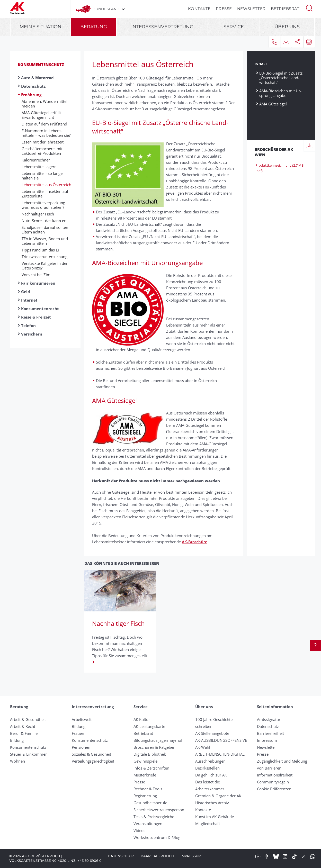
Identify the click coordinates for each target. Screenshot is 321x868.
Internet (29, 300)
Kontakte (199, 9)
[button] (309, 8)
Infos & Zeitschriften (151, 768)
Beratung (94, 27)
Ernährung (31, 95)
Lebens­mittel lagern (39, 167)
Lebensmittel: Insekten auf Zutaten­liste (45, 194)
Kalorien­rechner (36, 160)
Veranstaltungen (148, 824)
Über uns (287, 27)
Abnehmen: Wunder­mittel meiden (44, 104)
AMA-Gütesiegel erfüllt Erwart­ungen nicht (41, 115)
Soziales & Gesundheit (91, 754)
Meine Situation (41, 27)
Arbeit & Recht (23, 726)
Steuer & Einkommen (29, 754)
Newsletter (251, 9)
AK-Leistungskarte (149, 726)
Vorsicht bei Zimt (37, 275)
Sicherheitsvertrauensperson (159, 810)
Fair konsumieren (38, 283)
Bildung (17, 740)
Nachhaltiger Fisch (38, 214)
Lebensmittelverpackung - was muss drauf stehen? (44, 205)
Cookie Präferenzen (274, 789)
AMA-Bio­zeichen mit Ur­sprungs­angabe (280, 93)
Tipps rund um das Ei (40, 250)
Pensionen (81, 747)
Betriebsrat (285, 9)
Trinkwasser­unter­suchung (44, 257)
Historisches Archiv (212, 803)
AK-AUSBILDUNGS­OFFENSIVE (221, 740)
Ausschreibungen (210, 761)
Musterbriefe (145, 775)
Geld (26, 292)
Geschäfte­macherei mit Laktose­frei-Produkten (42, 151)
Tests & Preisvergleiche (154, 817)
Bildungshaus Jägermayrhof (158, 740)
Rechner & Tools (148, 789)
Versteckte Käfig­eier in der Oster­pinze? (45, 266)
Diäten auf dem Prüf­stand (44, 124)
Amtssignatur (269, 719)
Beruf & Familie (24, 733)
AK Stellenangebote (212, 733)
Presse (224, 9)
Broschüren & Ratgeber (154, 747)
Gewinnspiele (145, 761)
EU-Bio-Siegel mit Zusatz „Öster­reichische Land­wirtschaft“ (281, 78)
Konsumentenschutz (41, 65)
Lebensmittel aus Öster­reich (46, 185)
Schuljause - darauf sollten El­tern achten (45, 230)
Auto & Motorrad (37, 78)
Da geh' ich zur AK (211, 775)
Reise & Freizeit (36, 317)
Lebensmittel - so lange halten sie (42, 176)
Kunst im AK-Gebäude (215, 817)
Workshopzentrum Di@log (157, 837)
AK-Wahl (203, 747)
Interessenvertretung (162, 27)
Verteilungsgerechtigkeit (93, 761)
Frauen (78, 733)
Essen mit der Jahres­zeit (43, 142)
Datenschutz (33, 86)
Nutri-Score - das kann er (44, 221)
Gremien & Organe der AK (218, 796)
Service (234, 27)
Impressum (267, 740)
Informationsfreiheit (275, 775)
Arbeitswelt (82, 719)
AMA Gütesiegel (273, 104)
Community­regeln (273, 782)
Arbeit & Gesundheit (28, 719)
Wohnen (17, 761)
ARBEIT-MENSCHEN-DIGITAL (220, 754)
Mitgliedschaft (208, 824)
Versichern (32, 334)
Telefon (28, 325)
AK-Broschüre (195, 542)
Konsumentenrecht (40, 309)
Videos (139, 830)
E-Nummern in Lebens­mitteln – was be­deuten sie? (46, 133)
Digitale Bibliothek (150, 754)
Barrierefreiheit (270, 733)
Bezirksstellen (207, 768)
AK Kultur (142, 719)
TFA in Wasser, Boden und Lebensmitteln (45, 241)
